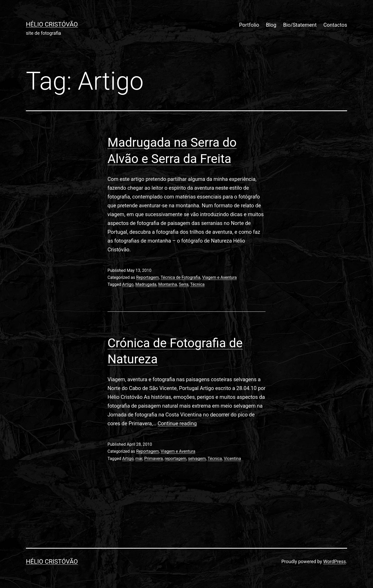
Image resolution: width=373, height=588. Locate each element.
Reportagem (147, 277)
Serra (184, 284)
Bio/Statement (300, 25)
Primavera (154, 459)
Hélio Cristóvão (52, 24)
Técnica (197, 284)
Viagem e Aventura (219, 277)
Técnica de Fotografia (180, 277)
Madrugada (146, 284)
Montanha (168, 284)
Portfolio (249, 25)
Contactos (335, 25)
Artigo (128, 284)
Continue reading (177, 423)
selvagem (197, 459)
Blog (271, 25)
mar (139, 459)
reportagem (175, 459)
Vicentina (232, 459)
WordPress (335, 561)
